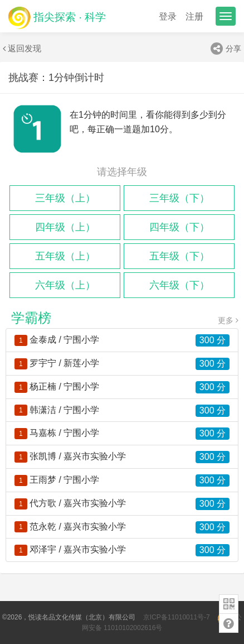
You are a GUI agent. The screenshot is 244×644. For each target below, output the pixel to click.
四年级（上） (65, 227)
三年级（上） (65, 198)
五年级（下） (179, 256)
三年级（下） (179, 198)
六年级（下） (179, 285)
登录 (168, 16)
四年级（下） (179, 227)
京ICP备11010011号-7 (177, 617)
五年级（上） (65, 256)
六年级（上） (65, 285)
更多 (228, 320)
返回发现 (22, 48)
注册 (194, 16)
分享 (226, 49)
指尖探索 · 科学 (57, 17)
